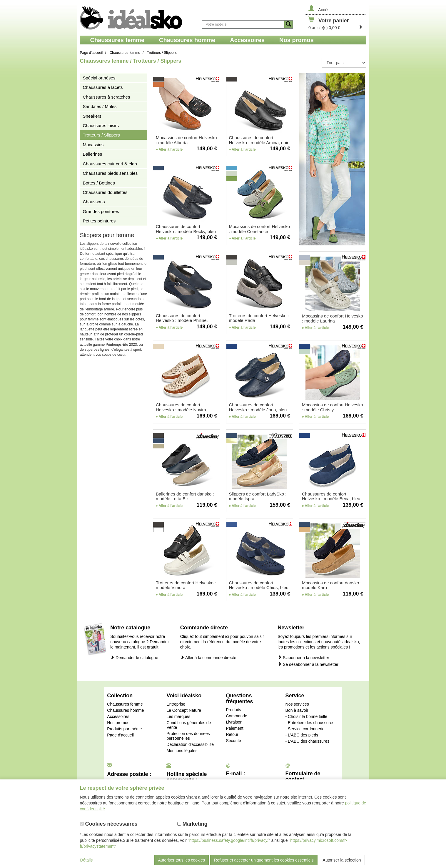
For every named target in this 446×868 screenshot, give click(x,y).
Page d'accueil (120, 735)
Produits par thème (124, 729)
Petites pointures (99, 221)
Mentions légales (182, 751)
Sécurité (233, 741)
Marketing (192, 824)
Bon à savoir (297, 710)
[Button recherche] (288, 24)
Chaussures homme (125, 710)
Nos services (297, 704)
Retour (232, 734)
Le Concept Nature (184, 710)
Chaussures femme (125, 704)
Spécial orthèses (99, 78)
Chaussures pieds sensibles (110, 173)
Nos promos (118, 723)
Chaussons (94, 202)
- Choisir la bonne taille (306, 716)
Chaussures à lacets (103, 87)
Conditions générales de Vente (189, 725)
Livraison (234, 722)
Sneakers (92, 116)
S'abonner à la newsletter (303, 657)
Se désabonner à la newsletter (308, 664)
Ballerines (93, 154)
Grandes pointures (101, 211)
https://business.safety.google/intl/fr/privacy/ (229, 840)
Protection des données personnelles (188, 736)
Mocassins (93, 145)
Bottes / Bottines (99, 183)
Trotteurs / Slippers (101, 135)
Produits (233, 710)
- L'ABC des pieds (302, 735)
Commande (236, 716)
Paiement (234, 728)
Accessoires (118, 716)
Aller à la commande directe (208, 657)
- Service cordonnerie (305, 729)
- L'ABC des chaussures (308, 741)
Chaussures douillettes (105, 192)
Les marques (178, 716)
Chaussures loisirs (101, 125)
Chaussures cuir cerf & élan (110, 164)
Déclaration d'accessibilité (190, 744)
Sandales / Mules (100, 106)
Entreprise (176, 704)
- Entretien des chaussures (310, 723)
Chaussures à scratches (107, 97)
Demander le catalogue (134, 657)
